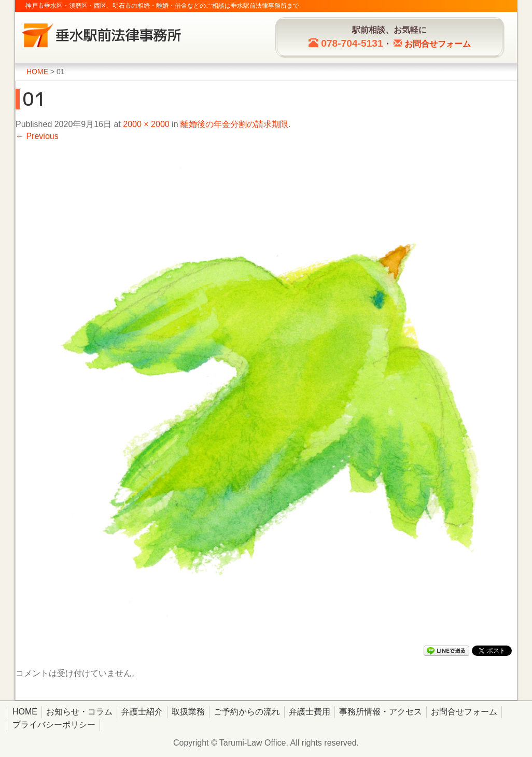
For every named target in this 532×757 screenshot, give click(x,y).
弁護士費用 (310, 712)
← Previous (37, 136)
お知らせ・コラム (79, 712)
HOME (25, 712)
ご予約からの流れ (247, 712)
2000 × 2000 (146, 124)
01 (34, 99)
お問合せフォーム (464, 712)
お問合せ (438, 44)
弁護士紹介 (142, 712)
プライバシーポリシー (54, 725)
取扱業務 (188, 712)
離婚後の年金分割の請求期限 (234, 124)
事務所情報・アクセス (381, 712)
